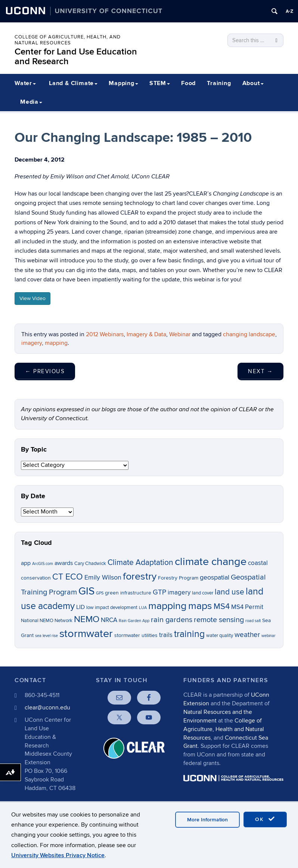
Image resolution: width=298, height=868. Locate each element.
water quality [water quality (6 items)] (220, 636)
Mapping (123, 83)
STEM (160, 83)
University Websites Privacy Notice (58, 855)
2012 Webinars (105, 334)
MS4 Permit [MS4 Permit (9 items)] (247, 607)
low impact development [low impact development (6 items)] (112, 608)
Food (188, 83)
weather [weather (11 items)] (247, 635)
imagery (32, 343)
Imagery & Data (146, 334)
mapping (56, 343)
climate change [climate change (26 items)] (211, 562)
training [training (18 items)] (189, 634)
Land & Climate (73, 83)
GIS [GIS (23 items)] (86, 591)
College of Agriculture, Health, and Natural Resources (68, 40)
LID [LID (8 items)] (80, 607)
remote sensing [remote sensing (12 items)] (219, 620)
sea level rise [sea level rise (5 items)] (46, 636)
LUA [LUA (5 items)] (143, 608)
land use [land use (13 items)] (229, 592)
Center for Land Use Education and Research (76, 57)
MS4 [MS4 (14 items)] (222, 606)
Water (25, 83)
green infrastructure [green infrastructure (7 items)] (128, 593)
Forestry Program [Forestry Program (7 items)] (178, 578)
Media (31, 102)
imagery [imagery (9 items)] (179, 593)
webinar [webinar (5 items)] (268, 636)
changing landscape (249, 334)
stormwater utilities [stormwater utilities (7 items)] (136, 635)
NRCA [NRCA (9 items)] (109, 620)
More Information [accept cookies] (207, 820)
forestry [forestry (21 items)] (140, 577)
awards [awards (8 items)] (64, 563)
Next (260, 371)
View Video (32, 298)
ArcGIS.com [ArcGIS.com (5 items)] (43, 564)
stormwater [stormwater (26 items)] (86, 634)
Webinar (180, 334)
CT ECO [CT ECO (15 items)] (68, 577)
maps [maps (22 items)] (200, 606)
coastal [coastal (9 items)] (258, 563)
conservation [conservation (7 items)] (36, 578)
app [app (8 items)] (26, 563)
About (253, 83)
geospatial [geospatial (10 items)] (215, 577)
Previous (45, 371)
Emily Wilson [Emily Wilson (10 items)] (103, 577)
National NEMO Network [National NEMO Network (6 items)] (47, 621)
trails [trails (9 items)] (166, 635)
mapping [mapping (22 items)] (167, 606)
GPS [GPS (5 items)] (100, 593)
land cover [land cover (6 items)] (203, 593)
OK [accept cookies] (265, 819)
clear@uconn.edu (47, 708)
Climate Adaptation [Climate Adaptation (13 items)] (140, 563)
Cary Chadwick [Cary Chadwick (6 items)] (90, 564)
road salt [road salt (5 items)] (253, 621)
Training (219, 83)
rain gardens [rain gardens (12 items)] (172, 620)
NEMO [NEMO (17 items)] (87, 619)
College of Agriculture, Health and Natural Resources (224, 729)
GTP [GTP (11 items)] (159, 592)
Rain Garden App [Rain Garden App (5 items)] (134, 621)
